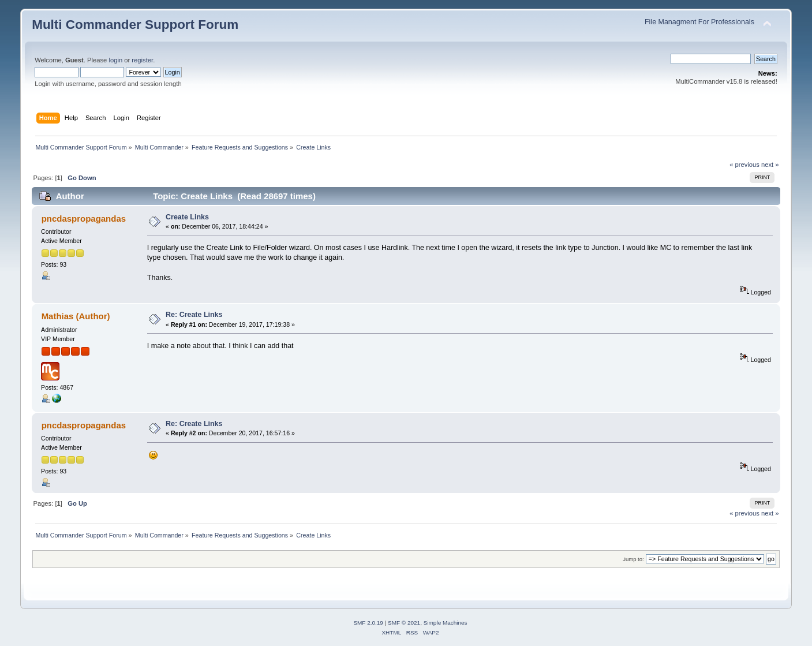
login (115, 60)
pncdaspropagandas (84, 219)
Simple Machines (446, 623)
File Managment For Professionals (699, 22)
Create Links (187, 217)
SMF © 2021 (404, 623)
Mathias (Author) (76, 316)
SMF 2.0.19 (368, 623)
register (142, 60)
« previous (744, 165)
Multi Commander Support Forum (135, 25)
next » (770, 165)
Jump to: (633, 559)
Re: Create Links (194, 315)
